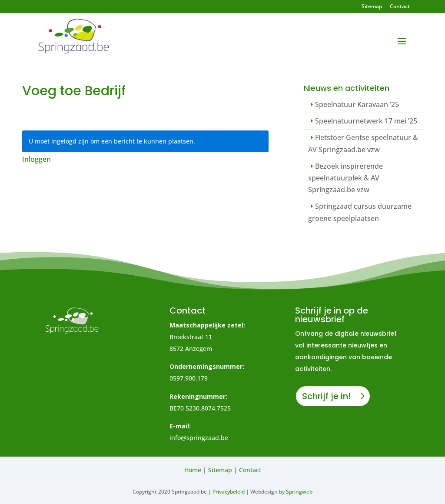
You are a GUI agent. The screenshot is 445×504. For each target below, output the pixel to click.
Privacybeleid (229, 492)
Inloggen (37, 159)
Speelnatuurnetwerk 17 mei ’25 (366, 121)
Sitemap (372, 7)
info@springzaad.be (199, 438)
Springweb (299, 492)
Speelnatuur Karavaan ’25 (357, 104)
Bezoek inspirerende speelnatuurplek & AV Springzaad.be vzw (345, 178)
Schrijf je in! (326, 396)
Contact (400, 7)
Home (193, 470)
